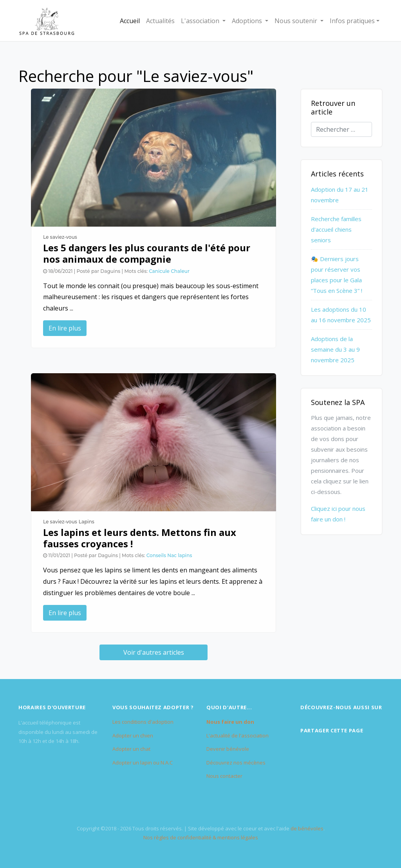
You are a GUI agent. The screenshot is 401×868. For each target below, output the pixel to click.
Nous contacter (224, 776)
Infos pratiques (352, 21)
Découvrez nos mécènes (236, 763)
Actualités (160, 21)
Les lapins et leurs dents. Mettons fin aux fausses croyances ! (140, 538)
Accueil (130, 21)
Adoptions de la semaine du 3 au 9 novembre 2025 (335, 349)
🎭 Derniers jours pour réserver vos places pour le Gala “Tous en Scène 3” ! (337, 275)
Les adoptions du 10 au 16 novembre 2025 (341, 315)
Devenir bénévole (228, 749)
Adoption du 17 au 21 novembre (340, 195)
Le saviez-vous (60, 237)
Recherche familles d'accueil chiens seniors (336, 229)
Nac (172, 555)
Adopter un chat (131, 749)
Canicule (159, 271)
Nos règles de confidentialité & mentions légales (201, 837)
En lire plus (65, 328)
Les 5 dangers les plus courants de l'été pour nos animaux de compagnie (147, 253)
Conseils (156, 555)
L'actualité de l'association (238, 735)
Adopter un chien (133, 735)
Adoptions (248, 21)
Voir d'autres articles (154, 652)
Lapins (87, 522)
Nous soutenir (297, 21)
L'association (201, 21)
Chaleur (180, 271)
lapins (185, 555)
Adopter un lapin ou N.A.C (143, 763)
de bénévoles (307, 828)
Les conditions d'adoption (143, 722)
